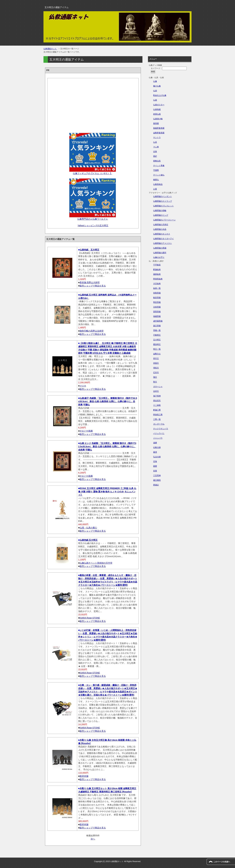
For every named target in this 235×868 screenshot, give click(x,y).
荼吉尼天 (157, 401)
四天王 (156, 358)
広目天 (156, 373)
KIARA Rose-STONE (90, 618)
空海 (155, 461)
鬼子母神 (157, 396)
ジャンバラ (158, 438)
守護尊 (156, 170)
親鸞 (155, 466)
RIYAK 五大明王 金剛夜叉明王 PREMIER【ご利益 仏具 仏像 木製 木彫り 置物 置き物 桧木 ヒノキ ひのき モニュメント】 (107, 492)
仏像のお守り (159, 257)
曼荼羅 (156, 123)
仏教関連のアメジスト (163, 243)
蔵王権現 (157, 480)
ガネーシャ (158, 387)
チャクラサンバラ (161, 429)
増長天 (156, 368)
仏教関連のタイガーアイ (163, 239)
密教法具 (157, 161)
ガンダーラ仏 (159, 424)
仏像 (155, 81)
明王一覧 (157, 349)
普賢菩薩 (157, 312)
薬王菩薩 (157, 326)
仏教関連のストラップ (163, 201)
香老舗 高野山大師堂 (90, 282)
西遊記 (156, 485)
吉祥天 (156, 391)
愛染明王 (157, 344)
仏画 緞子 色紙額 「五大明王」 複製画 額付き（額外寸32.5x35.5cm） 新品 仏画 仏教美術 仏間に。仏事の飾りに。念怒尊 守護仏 (108, 401)
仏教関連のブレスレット (163, 206)
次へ (93, 839)
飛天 (155, 377)
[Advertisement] (93, 104)
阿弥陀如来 (158, 279)
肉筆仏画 (157, 114)
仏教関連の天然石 (161, 225)
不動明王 (157, 335)
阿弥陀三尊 (158, 415)
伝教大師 (157, 447)
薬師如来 (157, 274)
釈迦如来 (157, 270)
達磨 (155, 443)
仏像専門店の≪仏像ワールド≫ (93, 219)
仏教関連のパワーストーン (164, 220)
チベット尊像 (159, 166)
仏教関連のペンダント (163, 196)
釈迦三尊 (157, 410)
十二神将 (157, 405)
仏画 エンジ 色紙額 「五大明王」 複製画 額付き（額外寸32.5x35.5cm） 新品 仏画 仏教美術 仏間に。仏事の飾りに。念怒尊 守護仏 (107, 446)
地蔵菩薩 (157, 316)
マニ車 (156, 147)
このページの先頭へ (222, 862)
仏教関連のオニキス (162, 234)
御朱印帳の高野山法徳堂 (92, 331)
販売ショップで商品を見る (93, 286)
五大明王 (157, 340)
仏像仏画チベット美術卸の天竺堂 (96, 563)
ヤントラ (157, 137)
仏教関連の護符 (160, 253)
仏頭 (155, 91)
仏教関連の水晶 (160, 229)
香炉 (155, 156)
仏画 (155, 100)
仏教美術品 (158, 184)
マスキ (83, 386)
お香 (155, 189)
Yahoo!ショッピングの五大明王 (93, 226)
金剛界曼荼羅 (159, 133)
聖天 (155, 382)
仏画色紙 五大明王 (89, 250)
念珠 (155, 152)
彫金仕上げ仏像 (160, 95)
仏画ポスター (159, 105)
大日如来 (157, 284)
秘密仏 (156, 180)
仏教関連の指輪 (160, 211)
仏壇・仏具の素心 (88, 528)
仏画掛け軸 (158, 119)
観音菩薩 (157, 298)
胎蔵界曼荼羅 (159, 128)
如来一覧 (157, 288)
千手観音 (157, 265)
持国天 (156, 363)
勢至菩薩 (157, 302)
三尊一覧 (157, 419)
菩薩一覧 (157, 330)
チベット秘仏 (159, 175)
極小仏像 (157, 86)
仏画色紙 (157, 109)
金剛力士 (157, 354)
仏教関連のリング (161, 215)
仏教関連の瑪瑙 (160, 248)
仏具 (155, 142)
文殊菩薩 (157, 307)
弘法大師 (157, 457)
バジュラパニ (159, 433)
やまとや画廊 (86, 431)
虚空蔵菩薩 (158, 321)
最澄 (155, 452)
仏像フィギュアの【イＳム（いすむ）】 (93, 173)
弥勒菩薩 (157, 293)
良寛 (155, 471)
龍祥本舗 (84, 776)
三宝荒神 (157, 476)
